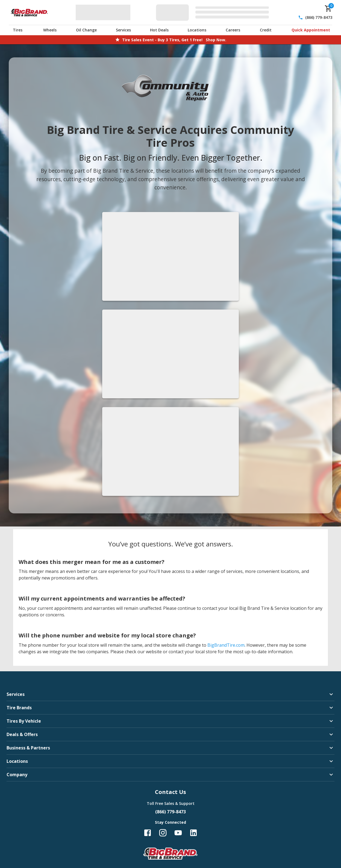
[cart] (328, 8)
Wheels (50, 30)
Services (123, 30)
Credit (266, 30)
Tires (18, 30)
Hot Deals (159, 30)
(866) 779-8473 (319, 17)
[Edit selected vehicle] (214, 12)
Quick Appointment (311, 30)
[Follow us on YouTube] (178, 833)
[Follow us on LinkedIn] (193, 833)
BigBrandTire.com (226, 645)
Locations (197, 30)
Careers (233, 30)
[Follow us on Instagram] (163, 833)
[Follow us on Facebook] (148, 833)
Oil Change (86, 30)
